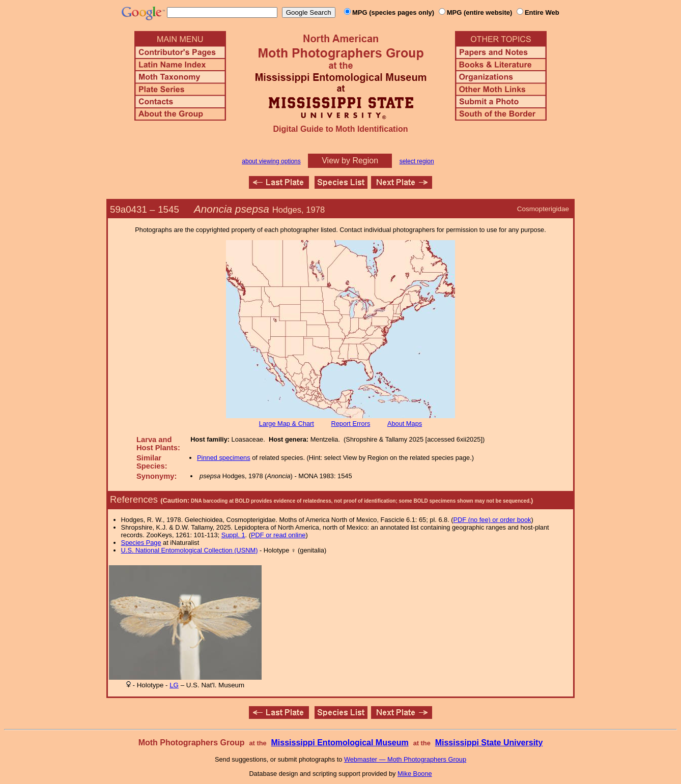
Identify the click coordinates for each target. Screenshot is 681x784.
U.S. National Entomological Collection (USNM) (190, 550)
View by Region (350, 161)
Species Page (141, 543)
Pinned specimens (224, 458)
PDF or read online (278, 535)
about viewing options (271, 161)
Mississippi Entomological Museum (339, 743)
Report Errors (351, 424)
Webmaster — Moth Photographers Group (405, 759)
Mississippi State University (489, 743)
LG (174, 685)
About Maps (405, 424)
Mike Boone (415, 774)
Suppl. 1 (233, 535)
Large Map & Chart (287, 424)
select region (417, 161)
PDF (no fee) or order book (492, 520)
